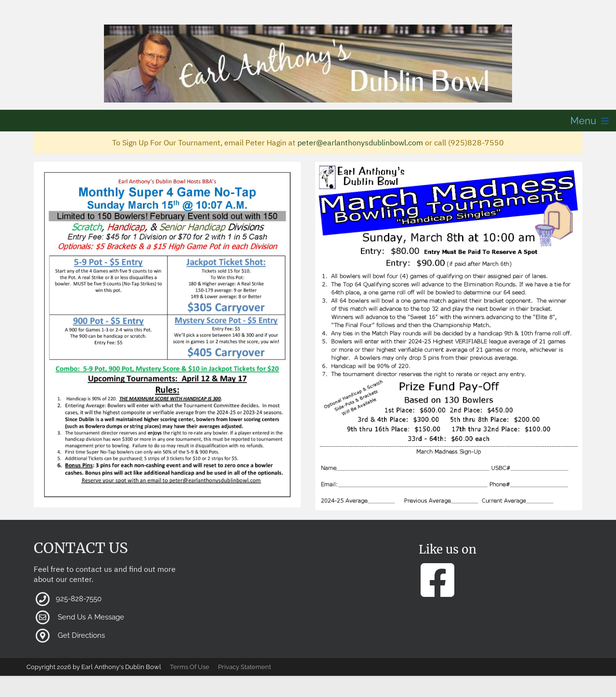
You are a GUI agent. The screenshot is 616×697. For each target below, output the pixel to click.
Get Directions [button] (81, 635)
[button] (308, 64)
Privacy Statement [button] (244, 667)
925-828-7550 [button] (79, 599)
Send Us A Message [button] (91, 617)
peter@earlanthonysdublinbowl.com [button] (360, 142)
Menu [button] (583, 121)
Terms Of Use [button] (190, 667)
